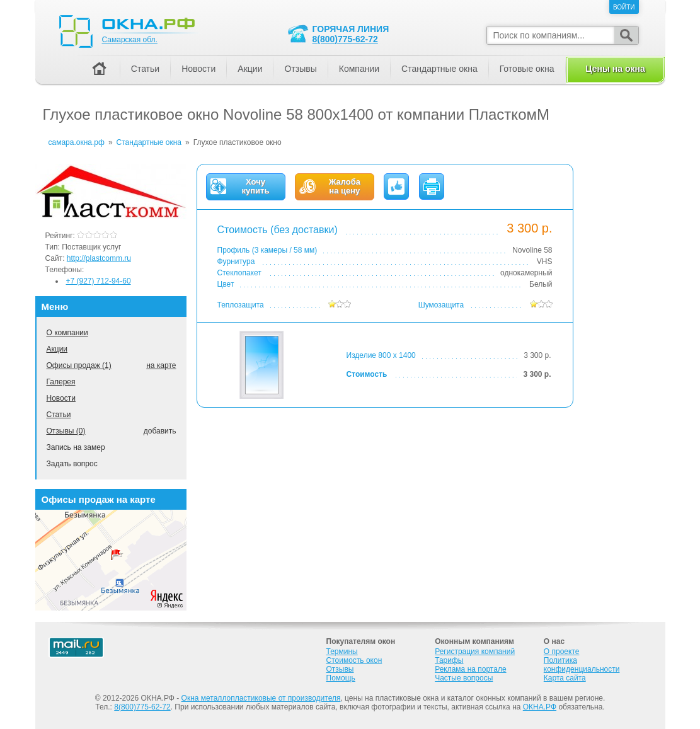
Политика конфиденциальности (582, 665)
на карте (161, 365)
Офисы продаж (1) (79, 365)
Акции (57, 349)
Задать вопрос (72, 464)
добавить (160, 431)
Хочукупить (256, 187)
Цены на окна (615, 69)
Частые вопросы (464, 678)
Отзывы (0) (66, 431)
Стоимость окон (354, 660)
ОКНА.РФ (540, 707)
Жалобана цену (345, 187)
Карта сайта (565, 678)
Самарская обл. (130, 40)
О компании (67, 333)
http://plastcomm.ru (99, 258)
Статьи (59, 415)
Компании (359, 69)
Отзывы (300, 69)
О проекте (562, 652)
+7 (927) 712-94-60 (99, 281)
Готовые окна (527, 69)
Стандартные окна (439, 69)
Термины (342, 652)
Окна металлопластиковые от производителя (261, 698)
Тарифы (449, 660)
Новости (61, 398)
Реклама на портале (470, 669)
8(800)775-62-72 (345, 39)
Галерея (61, 382)
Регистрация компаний (475, 652)
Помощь (341, 678)
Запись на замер (76, 447)
